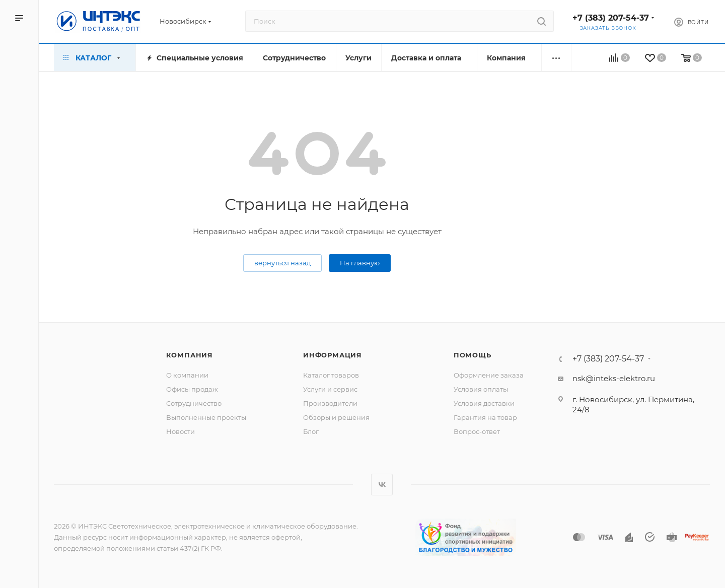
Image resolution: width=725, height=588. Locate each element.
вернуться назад (282, 263)
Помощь (473, 355)
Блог (311, 431)
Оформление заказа (489, 375)
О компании (187, 375)
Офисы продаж (192, 389)
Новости (180, 431)
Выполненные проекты (206, 417)
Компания (190, 355)
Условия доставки (484, 403)
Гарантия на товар (485, 417)
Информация (333, 355)
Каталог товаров (331, 375)
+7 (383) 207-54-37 (611, 18)
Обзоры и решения (336, 417)
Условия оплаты (481, 389)
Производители (330, 403)
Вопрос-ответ (477, 431)
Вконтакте (382, 485)
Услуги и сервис (330, 389)
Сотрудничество (194, 403)
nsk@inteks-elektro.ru (614, 378)
